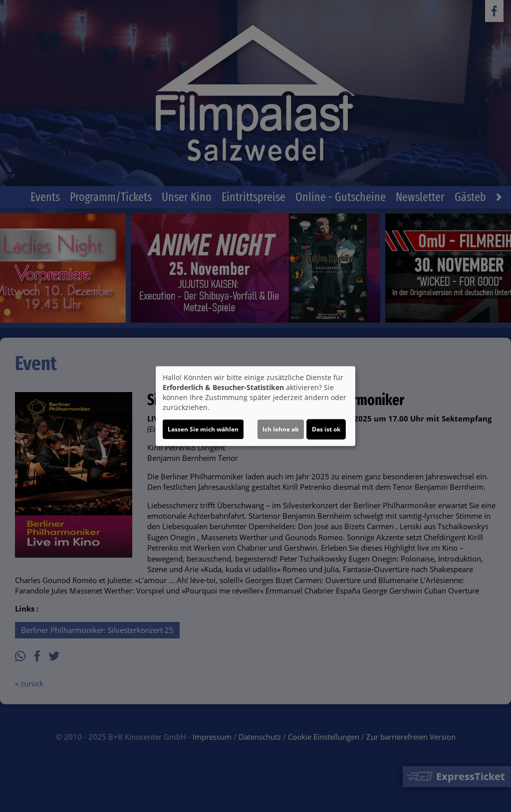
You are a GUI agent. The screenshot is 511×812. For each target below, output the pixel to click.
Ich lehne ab (281, 429)
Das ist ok (326, 429)
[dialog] (255, 406)
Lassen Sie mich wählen (203, 429)
